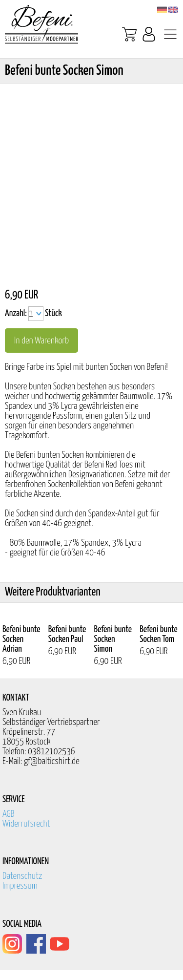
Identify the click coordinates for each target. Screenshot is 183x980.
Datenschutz (22, 876)
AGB (9, 814)
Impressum (20, 886)
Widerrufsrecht (26, 824)
